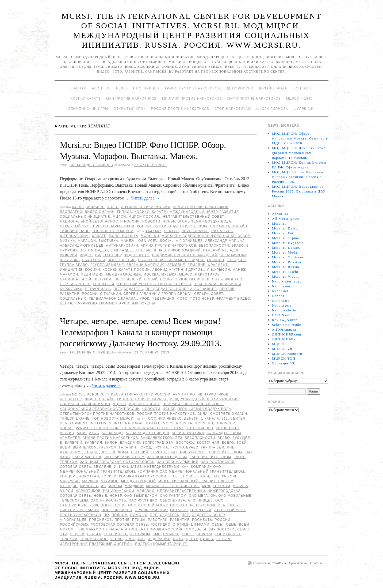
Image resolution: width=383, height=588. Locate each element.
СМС (157, 534)
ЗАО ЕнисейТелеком (210, 457)
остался (179, 510)
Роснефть (202, 520)
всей (242, 443)
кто (172, 476)
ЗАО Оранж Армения (178, 462)
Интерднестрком (162, 467)
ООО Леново (113, 505)
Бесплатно (71, 212)
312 (225, 419)
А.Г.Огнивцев (146, 88)
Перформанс (98, 289)
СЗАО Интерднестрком (127, 534)
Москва (151, 274)
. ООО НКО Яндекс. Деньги (172, 419)
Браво (238, 246)
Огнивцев (200, 279)
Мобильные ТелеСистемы (173, 486)
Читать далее (145, 198)
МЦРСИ (119, 217)
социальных (73, 299)
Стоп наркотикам (233, 109)
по (106, 515)
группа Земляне (107, 265)
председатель (128, 289)
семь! (218, 525)
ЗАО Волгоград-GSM (167, 457)
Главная (78, 88)
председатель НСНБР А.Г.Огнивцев (181, 289)
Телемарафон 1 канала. (113, 299)
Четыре (224, 539)
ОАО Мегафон (202, 496)
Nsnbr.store (282, 305)
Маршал (90, 481)
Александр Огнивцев (91, 165)
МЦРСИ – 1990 (299, 99)
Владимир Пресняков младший (185, 255)
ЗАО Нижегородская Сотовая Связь (117, 462)
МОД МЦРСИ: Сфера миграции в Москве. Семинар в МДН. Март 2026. (300, 138)
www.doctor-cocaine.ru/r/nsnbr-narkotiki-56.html (130, 428)
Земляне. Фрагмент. (208, 265)
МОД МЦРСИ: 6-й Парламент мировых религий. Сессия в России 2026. (298, 177)
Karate (99, 236)
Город (145, 447)
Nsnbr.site (281, 301)
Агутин (67, 433)
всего (228, 443)
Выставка (70, 260)
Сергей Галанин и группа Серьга (158, 294)
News (122, 88)
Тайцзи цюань (75, 231)
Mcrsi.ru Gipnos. (287, 238)
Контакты (304, 88)
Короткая (89, 476)
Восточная (208, 443)
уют (141, 539)
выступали (94, 260)
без (179, 438)
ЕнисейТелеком (226, 452)
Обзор (181, 279)
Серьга (201, 294)
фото (182, 299)
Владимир (130, 443)
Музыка (169, 274)
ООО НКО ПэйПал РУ (148, 505)
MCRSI (78, 207)
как (185, 467)
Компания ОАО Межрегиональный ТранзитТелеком (191, 472)
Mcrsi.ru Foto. (284, 233)
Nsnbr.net (280, 291)
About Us (101, 88)
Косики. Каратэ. (151, 212)
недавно (146, 491)
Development (195, 231)
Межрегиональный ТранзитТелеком (196, 481)
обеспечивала (175, 500)
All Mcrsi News (286, 219)
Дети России (240, 88)
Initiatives (222, 231)
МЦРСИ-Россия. (145, 217)
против (227, 289)
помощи (139, 515)
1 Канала (210, 419)
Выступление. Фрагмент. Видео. (171, 260)
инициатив (71, 270)
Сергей (77, 534)
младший (134, 486)
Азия (82, 433)
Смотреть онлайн (229, 226)
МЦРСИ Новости (287, 354)
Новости (151, 221)
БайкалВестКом (157, 438)
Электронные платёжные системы (96, 544)
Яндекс (143, 544)
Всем (65, 447)
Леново (186, 476)
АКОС (94, 433)
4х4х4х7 (154, 231)
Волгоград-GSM (158, 443)
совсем (204, 534)
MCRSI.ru (150, 236)
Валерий (73, 443)
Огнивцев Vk (284, 363)
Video (113, 207)
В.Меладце (121, 250)
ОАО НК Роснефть (108, 500)
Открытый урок (130, 109)
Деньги (90, 452)
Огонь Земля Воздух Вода (204, 221)
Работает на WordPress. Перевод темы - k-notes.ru (288, 563)
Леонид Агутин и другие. (178, 270)
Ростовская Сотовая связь (119, 525)
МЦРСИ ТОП (284, 358)
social (167, 241)
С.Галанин (111, 294)
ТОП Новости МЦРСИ (113, 231)
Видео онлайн (100, 212)
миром (115, 486)
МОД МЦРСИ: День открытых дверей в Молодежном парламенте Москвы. (299, 153)
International (75, 236)
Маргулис (70, 481)
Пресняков (101, 520)
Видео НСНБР (108, 255)
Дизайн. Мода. (274, 88)
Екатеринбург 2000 (188, 452)
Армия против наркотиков (201, 207)
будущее (241, 438)
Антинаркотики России (146, 207)
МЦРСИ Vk (282, 349)
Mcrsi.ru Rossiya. (287, 262)
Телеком (69, 539)
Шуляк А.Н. (304, 109)
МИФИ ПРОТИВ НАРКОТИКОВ (254, 99)
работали (158, 520)
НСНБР (169, 221)
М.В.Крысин (218, 270)
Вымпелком (85, 447)
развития (70, 294)
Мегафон (110, 481)
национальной (76, 279)
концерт (68, 476)
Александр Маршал (225, 241)
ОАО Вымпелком (141, 496)
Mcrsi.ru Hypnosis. (288, 243)
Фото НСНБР (202, 299)
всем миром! (233, 255)
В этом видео (94, 250)
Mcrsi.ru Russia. (286, 267)
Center (172, 231)
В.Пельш (143, 250)
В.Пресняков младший (177, 250)
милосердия (93, 486)
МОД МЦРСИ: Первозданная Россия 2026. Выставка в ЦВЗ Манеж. (299, 191)
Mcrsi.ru (96, 207)
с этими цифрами (191, 525)
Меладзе (69, 486)
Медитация (92, 274)
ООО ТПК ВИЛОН (117, 510)
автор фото (227, 428)
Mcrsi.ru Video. (286, 276)
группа (161, 447)
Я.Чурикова (86, 303)
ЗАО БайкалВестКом (124, 457)
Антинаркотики (122, 246)
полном (120, 515)
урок (145, 299)
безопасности (214, 246)
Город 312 (236, 260)
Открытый (104, 284)
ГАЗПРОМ (108, 447)
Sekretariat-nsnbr (287, 325)
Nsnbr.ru (279, 296)
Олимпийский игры (88, 109)
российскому (74, 525)
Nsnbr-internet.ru (287, 281)
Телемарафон (94, 539)
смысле (171, 534)
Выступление (122, 260)
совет (217, 294)
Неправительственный (118, 279)
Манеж (239, 270)
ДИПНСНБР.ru (285, 339)
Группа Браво (74, 265)
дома (123, 452)
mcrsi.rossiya (124, 236)
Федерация (163, 299)
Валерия (69, 255)
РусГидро (160, 525)
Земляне (176, 265)
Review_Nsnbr (285, 320)
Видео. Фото (137, 255)
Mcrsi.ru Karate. (286, 248)
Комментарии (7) (171, 544)
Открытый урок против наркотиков (97, 226)
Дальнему (70, 452)
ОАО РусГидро (143, 500)
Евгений (140, 452)
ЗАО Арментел (87, 457)
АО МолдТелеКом (224, 433)
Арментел (70, 438)
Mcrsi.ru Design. (287, 228)
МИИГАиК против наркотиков (192, 99)
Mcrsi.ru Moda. (285, 252)
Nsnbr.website (284, 310)
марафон (69, 274)
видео (86, 255)
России (90, 294)
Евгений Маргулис (146, 265)
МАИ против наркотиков (131, 99)
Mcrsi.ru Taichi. (286, 272)
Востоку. (185, 443)
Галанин (216, 260)
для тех (108, 452)
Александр (112, 433)
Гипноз (124, 212)
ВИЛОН (111, 443)
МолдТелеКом (216, 486)
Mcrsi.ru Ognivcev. (289, 257)
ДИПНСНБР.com (287, 334)
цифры (207, 539)
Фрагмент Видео (233, 299)
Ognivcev (148, 241)
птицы (139, 520)
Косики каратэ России (126, 270)
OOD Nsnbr (282, 315)
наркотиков (207, 274)
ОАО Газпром (173, 496)
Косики (93, 270)
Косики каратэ (86, 99)
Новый (151, 279)
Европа (158, 452)
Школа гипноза (272, 109)
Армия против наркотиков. (193, 88)
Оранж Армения (151, 510)
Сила (202, 226)
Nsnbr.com (281, 286)
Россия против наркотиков (180, 109)
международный (124, 274)
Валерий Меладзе (221, 250)
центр (66, 303)
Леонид (204, 476)
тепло (116, 539)
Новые (100, 496)
